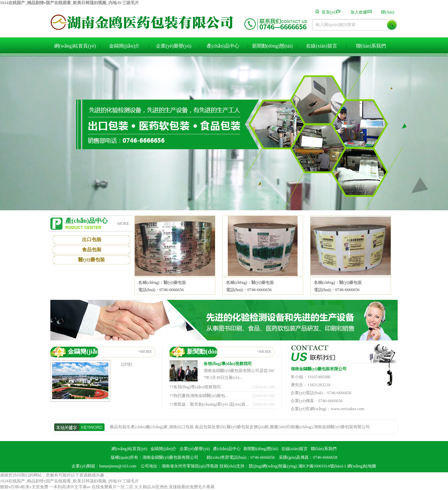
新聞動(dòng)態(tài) (272, 46)
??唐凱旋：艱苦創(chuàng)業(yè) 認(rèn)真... (209, 404)
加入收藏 (359, 12)
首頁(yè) (329, 12)
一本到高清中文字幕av (70, 487)
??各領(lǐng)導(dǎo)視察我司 (195, 387)
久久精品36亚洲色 (151, 487)
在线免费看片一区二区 (113, 487)
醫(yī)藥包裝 (91, 260)
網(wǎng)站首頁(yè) (75, 46)
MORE (123, 223)
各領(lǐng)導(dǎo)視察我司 (228, 364)
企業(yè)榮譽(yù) (174, 46)
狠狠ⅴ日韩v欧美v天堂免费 (24, 487)
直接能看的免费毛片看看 (192, 487)
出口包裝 (92, 240)
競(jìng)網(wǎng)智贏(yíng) (273, 466)
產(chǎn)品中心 (223, 46)
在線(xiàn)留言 (321, 46)
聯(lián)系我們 (371, 46)
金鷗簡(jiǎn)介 (124, 46)
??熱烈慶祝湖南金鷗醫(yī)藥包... (199, 396)
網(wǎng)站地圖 (362, 466)
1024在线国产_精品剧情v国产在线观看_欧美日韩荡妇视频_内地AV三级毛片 (69, 3)
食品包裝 (92, 250)
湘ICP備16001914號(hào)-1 (322, 466)
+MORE (145, 352)
